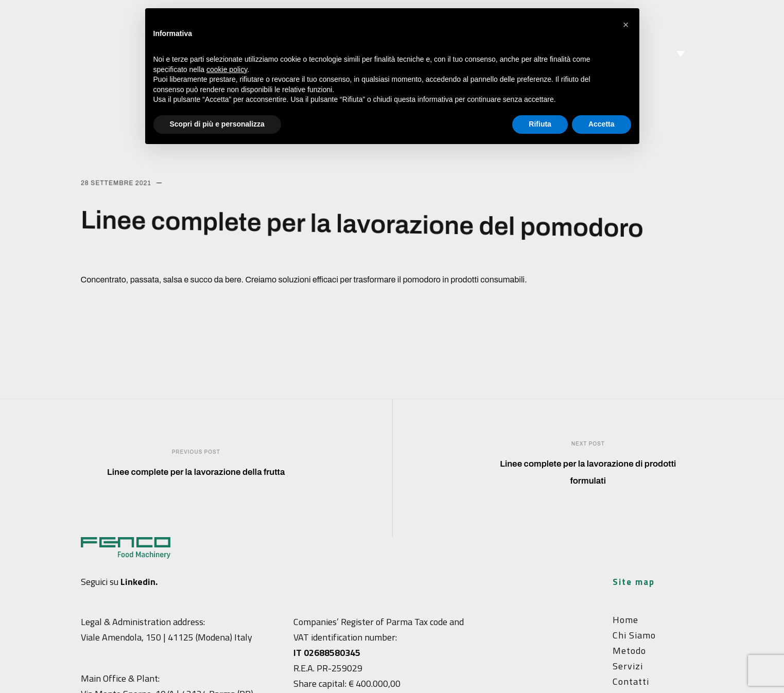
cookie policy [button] (227, 69)
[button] (626, 25)
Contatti (631, 681)
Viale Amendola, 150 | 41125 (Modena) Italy (167, 637)
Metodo (629, 651)
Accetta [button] (602, 124)
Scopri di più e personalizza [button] (217, 124)
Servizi (628, 666)
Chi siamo (634, 635)
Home (625, 620)
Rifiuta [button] (540, 124)
